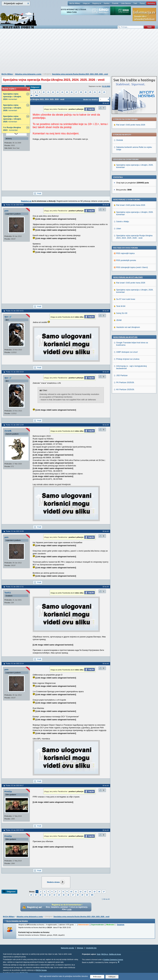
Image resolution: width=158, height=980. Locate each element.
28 (78, 895)
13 (58, 92)
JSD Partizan (122, 375)
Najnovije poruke (68, 948)
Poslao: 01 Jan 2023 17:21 (15, 587)
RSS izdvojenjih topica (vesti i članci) (132, 267)
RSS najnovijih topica (125, 253)
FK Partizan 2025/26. (125, 382)
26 (68, 895)
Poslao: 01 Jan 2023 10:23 (15, 372)
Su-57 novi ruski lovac (126, 299)
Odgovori (35, 87)
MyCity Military (75, 3)
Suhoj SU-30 (122, 313)
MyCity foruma (41, 970)
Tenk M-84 (121, 306)
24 (59, 895)
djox (6, 317)
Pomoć (142, 3)
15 (67, 92)
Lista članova (126, 3)
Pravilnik (115, 3)
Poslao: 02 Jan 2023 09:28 (15, 830)
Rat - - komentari (12, 129)
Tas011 (8, 593)
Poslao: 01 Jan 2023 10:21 (15, 311)
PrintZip (8, 792)
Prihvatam (97, 977)
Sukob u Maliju (123, 221)
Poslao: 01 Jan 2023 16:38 (15, 531)
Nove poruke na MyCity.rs (125, 337)
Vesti (99, 954)
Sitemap (80, 948)
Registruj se (97, 3)
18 (81, 92)
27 (73, 895)
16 (72, 92)
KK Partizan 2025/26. (125, 389)
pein (6, 211)
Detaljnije (121, 925)
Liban (119, 229)
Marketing (151, 3)
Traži (135, 3)
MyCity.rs (105, 954)
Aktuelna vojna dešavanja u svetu (28, 74)
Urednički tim (91, 948)
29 (82, 895)
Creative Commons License (113, 960)
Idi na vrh (107, 899)
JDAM (119, 320)
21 (95, 92)
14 (62, 92)
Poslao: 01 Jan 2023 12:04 (15, 425)
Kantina (107, 3)
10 (44, 92)
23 (104, 92)
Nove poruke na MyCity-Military (128, 277)
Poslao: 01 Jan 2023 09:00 (15, 205)
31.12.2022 (106, 86)
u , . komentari (12, 97)
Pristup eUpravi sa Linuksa (128, 359)
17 (76, 92)
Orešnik (120, 140)
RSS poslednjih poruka (126, 260)
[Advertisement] (79, 52)
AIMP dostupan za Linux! (127, 352)
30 (31, 95)
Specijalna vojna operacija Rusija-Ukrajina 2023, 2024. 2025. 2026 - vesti (80, 74)
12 (53, 92)
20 (90, 92)
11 (48, 92)
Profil (39, 193)
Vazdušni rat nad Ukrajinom (128, 327)
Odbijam (112, 977)
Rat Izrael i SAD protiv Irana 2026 (131, 125)
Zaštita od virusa (115, 954)
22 (100, 92)
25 (64, 895)
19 (85, 92)
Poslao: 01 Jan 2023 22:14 (15, 664)
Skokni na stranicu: (91, 100)
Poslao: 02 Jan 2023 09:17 (15, 786)
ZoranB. (8, 431)
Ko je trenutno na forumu (17, 921)
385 (37, 95)
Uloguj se (86, 3)
